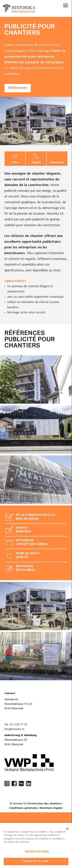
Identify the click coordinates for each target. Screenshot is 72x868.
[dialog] (36, 845)
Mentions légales (51, 808)
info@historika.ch (14, 729)
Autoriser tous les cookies (36, 861)
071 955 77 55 (18, 725)
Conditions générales (23, 808)
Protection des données (45, 804)
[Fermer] (67, 829)
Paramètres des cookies (37, 852)
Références (18, 88)
